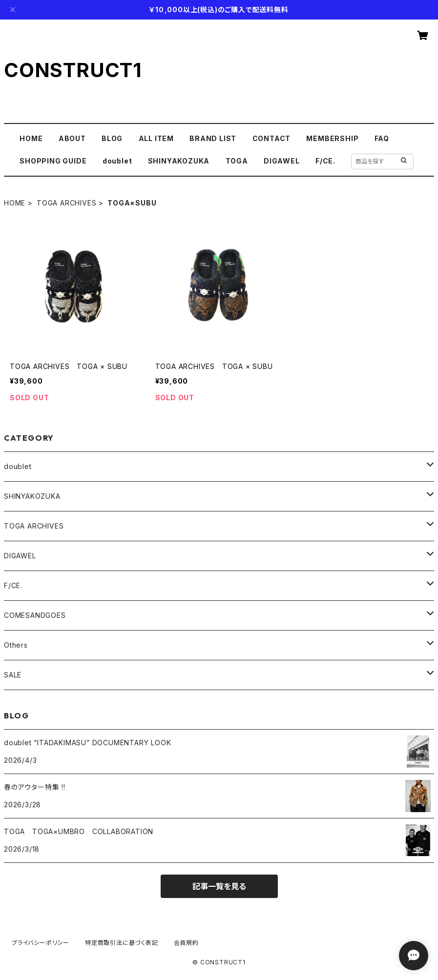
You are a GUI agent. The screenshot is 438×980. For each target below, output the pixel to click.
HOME (31, 138)
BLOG (112, 138)
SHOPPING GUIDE (53, 161)
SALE (13, 675)
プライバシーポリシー (41, 943)
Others (16, 645)
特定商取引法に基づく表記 (122, 943)
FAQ (382, 138)
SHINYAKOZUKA (179, 161)
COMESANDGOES (35, 615)
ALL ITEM (156, 138)
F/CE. (325, 161)
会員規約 (186, 943)
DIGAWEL (282, 161)
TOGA (237, 161)
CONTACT (272, 138)
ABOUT (72, 138)
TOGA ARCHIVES (66, 203)
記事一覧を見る (219, 886)
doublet (117, 161)
